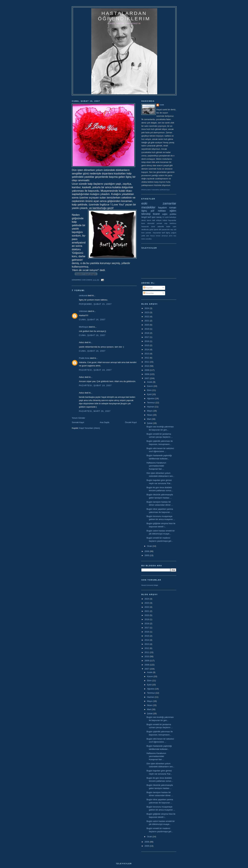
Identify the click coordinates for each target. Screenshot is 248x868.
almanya (165, 236)
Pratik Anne (84, 358)
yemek (159, 223)
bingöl (144, 217)
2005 (147, 555)
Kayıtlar (148, 288)
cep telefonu (170, 223)
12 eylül (166, 217)
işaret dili (157, 229)
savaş (159, 217)
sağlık (165, 214)
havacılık (145, 226)
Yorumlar (149, 293)
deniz (144, 220)
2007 (147, 378)
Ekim (150, 390)
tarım (149, 220)
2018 (147, 333)
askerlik (161, 226)
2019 (147, 329)
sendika (149, 239)
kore (143, 223)
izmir (153, 226)
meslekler (148, 207)
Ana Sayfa (105, 422)
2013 (147, 354)
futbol (165, 220)
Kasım (150, 386)
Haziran (151, 407)
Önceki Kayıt (131, 422)
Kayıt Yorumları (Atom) (90, 428)
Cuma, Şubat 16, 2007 (92, 320)
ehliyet (159, 220)
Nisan (150, 415)
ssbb (162, 105)
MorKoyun (84, 327)
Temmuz (151, 403)
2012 (147, 358)
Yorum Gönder (78, 418)
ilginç (144, 211)
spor (154, 217)
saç (172, 229)
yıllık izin (145, 236)
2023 (147, 312)
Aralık (150, 382)
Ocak (150, 546)
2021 (147, 321)
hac (175, 236)
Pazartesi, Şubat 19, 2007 (95, 370)
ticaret (156, 214)
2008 (147, 374)
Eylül (150, 394)
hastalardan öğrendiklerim (124, 16)
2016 (147, 341)
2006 (147, 551)
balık (168, 226)
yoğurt (174, 233)
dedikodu (145, 229)
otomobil (151, 223)
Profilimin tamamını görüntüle (156, 190)
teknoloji (146, 214)
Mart (149, 419)
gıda (151, 229)
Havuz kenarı (155, 236)
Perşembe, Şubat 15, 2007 (95, 304)
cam (174, 226)
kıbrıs (143, 239)
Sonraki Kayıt (78, 422)
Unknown (83, 311)
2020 (147, 325)
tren (143, 233)
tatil (154, 220)
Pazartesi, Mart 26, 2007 (95, 411)
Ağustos (151, 398)
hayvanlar (172, 220)
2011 (147, 362)
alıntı (171, 236)
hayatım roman (167, 208)
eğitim (173, 211)
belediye (173, 217)
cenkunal (83, 295)
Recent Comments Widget (150, 585)
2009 (147, 370)
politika (173, 214)
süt (175, 229)
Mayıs (150, 411)
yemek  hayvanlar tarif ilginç (158, 233)
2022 (147, 317)
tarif (149, 217)
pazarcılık (166, 229)
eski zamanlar (159, 203)
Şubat (150, 423)
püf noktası (158, 211)
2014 (147, 349)
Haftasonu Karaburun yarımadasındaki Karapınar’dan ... (156, 466)
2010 (147, 366)
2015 (147, 345)
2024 (147, 308)
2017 (147, 337)
